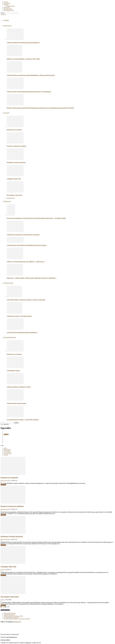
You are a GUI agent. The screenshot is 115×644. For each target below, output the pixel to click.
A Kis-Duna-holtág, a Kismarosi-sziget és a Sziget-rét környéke (26, 300)
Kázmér (3, 570)
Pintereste (28, 643)
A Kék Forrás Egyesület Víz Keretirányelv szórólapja (23, 235)
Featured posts (7, 449)
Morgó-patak (7, 3)
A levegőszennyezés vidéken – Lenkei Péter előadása (23, 420)
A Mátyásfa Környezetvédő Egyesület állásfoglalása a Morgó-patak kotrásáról (31, 75)
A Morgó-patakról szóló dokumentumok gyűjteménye (23, 43)
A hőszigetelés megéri (13, 371)
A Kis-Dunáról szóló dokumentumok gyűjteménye (22, 332)
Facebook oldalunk (5, 640)
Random (6, 455)
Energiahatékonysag (9, 436)
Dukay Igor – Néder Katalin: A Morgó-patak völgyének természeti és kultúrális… (32, 278)
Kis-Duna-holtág (8, 9)
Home (2, 424)
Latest (5, 448)
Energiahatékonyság (9, 10)
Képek (5, 439)
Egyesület (6, 5)
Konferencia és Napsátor (14, 130)
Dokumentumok (11, 6)
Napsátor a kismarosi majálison (16, 146)
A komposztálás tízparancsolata (16, 403)
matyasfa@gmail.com (12, 637)
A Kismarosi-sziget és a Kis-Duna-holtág (19, 316)
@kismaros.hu (17, 622)
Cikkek (5, 432)
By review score (8, 453)
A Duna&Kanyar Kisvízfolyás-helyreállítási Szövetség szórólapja (27, 245)
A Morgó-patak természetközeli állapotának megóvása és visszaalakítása (29, 92)
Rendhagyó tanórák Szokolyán (16, 162)
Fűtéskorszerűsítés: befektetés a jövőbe (19, 387)
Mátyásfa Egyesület (5, 481)
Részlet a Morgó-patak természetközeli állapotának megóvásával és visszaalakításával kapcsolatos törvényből (40, 108)
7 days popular (7, 452)
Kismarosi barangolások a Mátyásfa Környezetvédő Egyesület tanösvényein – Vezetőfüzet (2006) (36, 218)
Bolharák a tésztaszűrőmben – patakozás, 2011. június (23, 59)
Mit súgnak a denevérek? (14, 195)
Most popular (7, 451)
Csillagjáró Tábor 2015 (14, 179)
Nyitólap (6, 2)
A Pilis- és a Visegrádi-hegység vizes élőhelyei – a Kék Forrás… (26, 262)
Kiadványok (7, 7)
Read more (3, 485)
